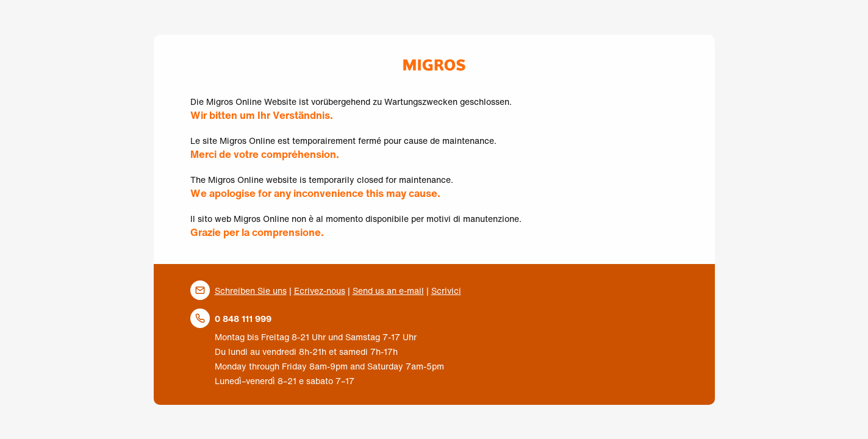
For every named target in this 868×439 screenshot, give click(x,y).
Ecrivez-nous (320, 291)
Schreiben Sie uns (251, 291)
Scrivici (446, 291)
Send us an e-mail (388, 291)
